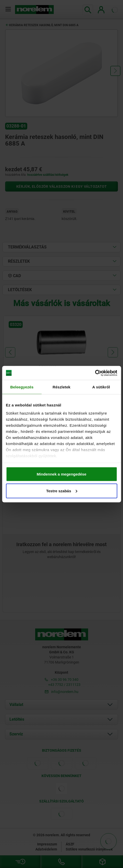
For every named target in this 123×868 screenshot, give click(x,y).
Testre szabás (62, 491)
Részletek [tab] (61, 387)
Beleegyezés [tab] (22, 387)
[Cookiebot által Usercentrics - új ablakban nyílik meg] (95, 373)
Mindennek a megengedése (61, 474)
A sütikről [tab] (101, 387)
